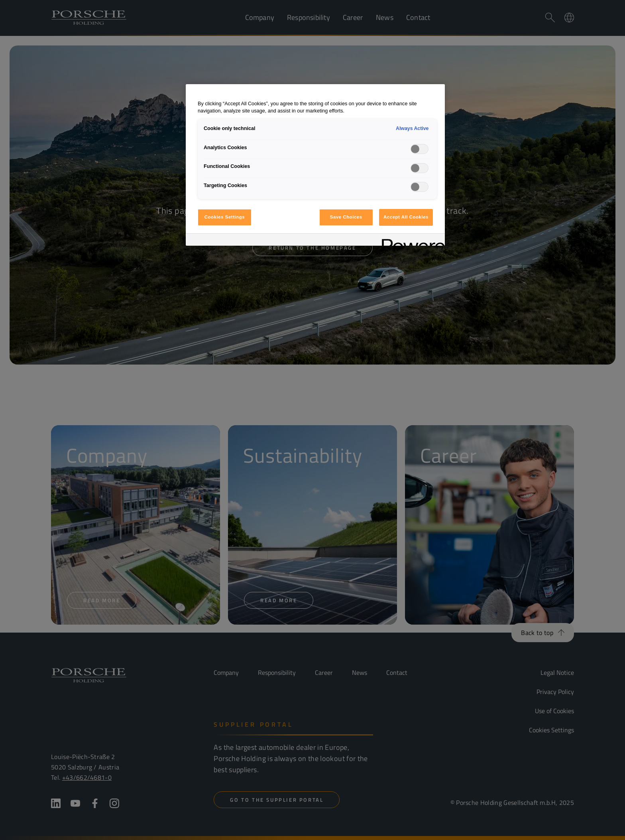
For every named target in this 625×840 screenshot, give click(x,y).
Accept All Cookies (406, 217)
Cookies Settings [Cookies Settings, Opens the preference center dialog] (225, 217)
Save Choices (346, 217)
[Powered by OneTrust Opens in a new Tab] (411, 241)
